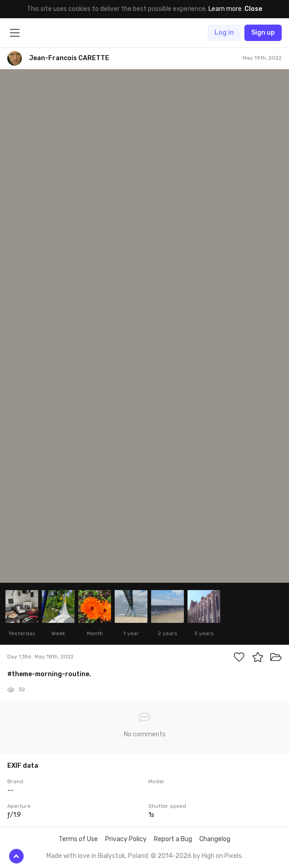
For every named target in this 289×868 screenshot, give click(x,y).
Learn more (225, 9)
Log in (224, 33)
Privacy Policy (126, 839)
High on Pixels (222, 856)
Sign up (263, 33)
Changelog (215, 839)
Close (253, 9)
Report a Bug (173, 839)
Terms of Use (78, 839)
